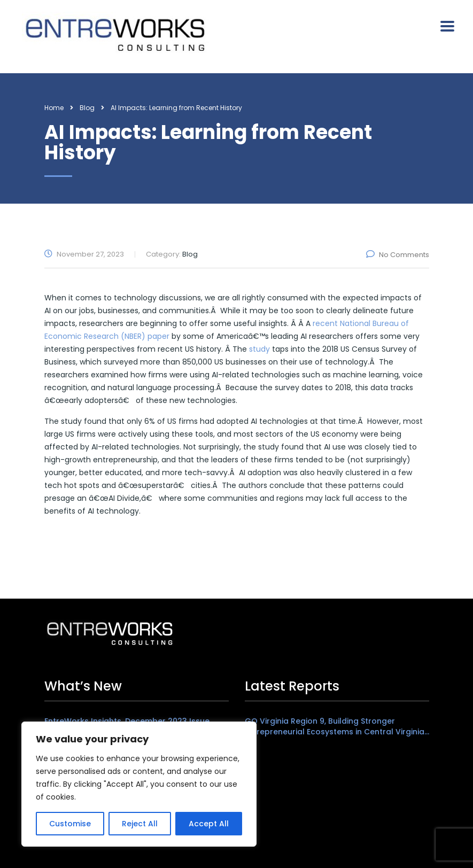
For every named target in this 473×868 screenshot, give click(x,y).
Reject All (140, 824)
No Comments (398, 255)
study (259, 349)
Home (54, 108)
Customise (70, 824)
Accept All (209, 824)
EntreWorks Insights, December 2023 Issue (127, 721)
